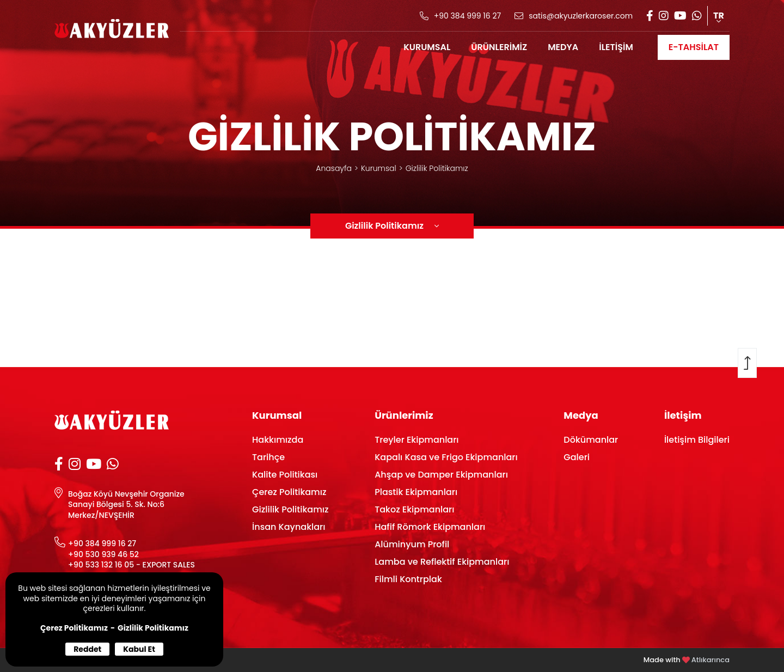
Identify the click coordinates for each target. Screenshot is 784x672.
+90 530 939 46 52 (103, 555)
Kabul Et (139, 649)
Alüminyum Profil (412, 544)
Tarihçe (268, 457)
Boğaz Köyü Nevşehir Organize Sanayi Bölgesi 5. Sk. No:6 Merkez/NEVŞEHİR (126, 505)
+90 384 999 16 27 (102, 544)
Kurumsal (379, 168)
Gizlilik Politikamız (153, 628)
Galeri (577, 457)
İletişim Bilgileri (697, 440)
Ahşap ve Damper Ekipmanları (441, 475)
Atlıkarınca (710, 660)
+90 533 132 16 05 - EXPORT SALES (131, 565)
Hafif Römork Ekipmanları (430, 527)
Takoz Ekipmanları (414, 509)
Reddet (87, 649)
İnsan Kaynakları (289, 527)
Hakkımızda (278, 440)
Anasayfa (334, 168)
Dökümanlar (591, 440)
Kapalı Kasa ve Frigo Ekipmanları (446, 457)
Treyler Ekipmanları (416, 440)
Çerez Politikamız (74, 628)
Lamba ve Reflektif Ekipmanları (442, 562)
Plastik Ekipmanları (416, 492)
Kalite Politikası (285, 475)
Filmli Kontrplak (408, 579)
